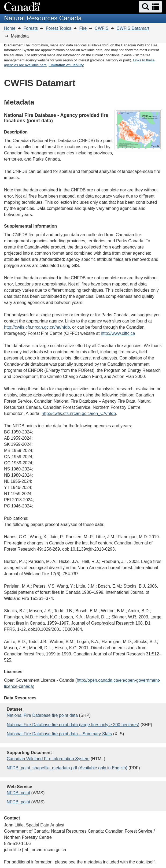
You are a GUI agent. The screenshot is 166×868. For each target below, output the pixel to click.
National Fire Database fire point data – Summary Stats (59, 734)
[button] (150, 7)
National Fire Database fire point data (42, 715)
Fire (83, 28)
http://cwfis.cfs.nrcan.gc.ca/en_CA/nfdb (79, 413)
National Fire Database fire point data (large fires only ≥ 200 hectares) (73, 725)
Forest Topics (59, 28)
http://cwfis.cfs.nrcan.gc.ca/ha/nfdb (37, 327)
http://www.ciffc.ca (118, 333)
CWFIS (102, 28)
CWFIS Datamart (133, 28)
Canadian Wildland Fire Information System (48, 759)
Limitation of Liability (66, 65)
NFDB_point (18, 793)
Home (10, 28)
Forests (31, 28)
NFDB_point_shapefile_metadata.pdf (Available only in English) (67, 768)
